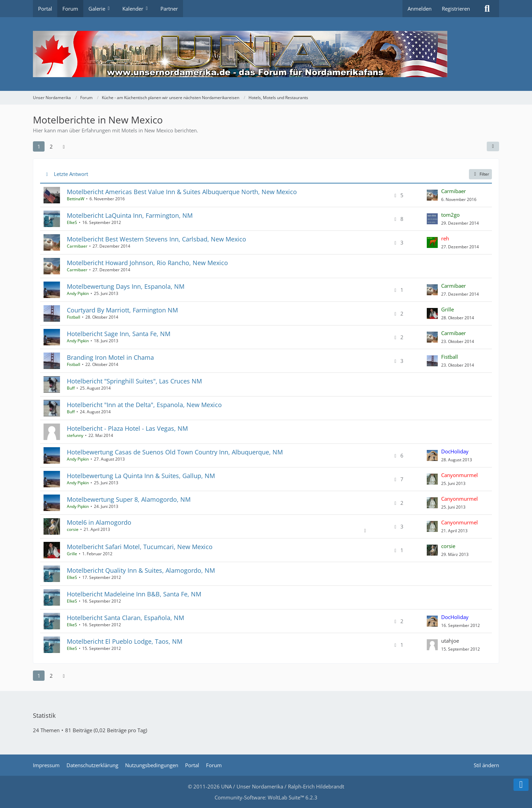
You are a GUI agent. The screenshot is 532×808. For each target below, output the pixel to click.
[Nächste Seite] (64, 146)
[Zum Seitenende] (521, 785)
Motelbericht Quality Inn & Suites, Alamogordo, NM (141, 570)
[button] (493, 146)
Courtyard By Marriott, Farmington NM (122, 310)
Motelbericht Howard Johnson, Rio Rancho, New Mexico (147, 263)
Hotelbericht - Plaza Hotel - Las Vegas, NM (127, 428)
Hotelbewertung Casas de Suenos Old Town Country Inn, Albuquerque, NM (175, 452)
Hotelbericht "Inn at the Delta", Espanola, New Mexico (144, 405)
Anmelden (420, 9)
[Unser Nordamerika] (266, 54)
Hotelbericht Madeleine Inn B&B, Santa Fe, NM (134, 594)
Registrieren (456, 9)
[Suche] (487, 9)
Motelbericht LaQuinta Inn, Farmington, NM (130, 215)
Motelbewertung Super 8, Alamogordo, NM (129, 499)
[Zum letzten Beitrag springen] (432, 195)
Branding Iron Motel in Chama (110, 357)
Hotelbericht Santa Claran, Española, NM (125, 618)
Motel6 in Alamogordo (99, 522)
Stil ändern (486, 765)
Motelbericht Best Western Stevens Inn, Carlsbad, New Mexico (156, 239)
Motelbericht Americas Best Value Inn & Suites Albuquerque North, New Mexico (182, 192)
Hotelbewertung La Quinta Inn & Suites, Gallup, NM (141, 476)
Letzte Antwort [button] (71, 174)
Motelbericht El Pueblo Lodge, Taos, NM (125, 641)
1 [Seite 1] (39, 146)
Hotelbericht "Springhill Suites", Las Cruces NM (134, 381)
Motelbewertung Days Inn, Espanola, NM (126, 286)
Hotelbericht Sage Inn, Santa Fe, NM (119, 334)
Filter (480, 174)
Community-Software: (266, 797)
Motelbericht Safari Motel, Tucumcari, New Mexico (140, 547)
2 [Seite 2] (51, 146)
